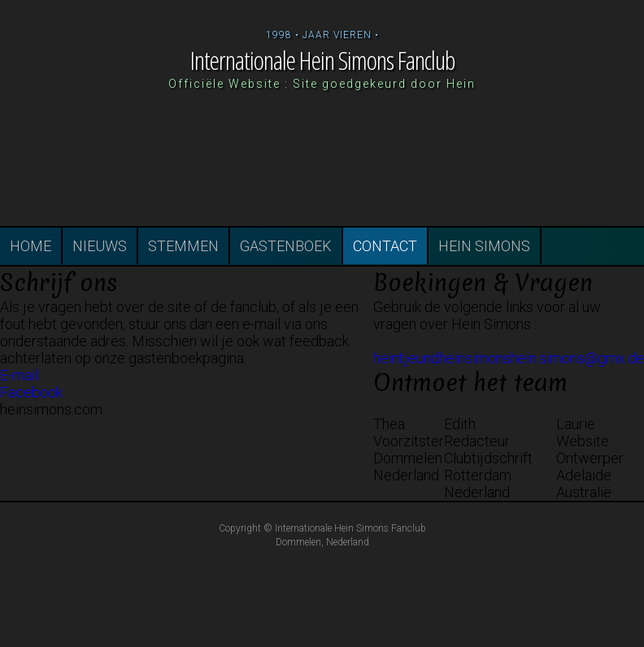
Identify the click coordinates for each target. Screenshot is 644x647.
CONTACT (385, 246)
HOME (30, 246)
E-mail (19, 375)
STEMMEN (183, 246)
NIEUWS (100, 246)
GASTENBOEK (286, 246)
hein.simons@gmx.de (577, 358)
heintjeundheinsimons (442, 358)
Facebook (31, 392)
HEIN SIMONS (484, 246)
